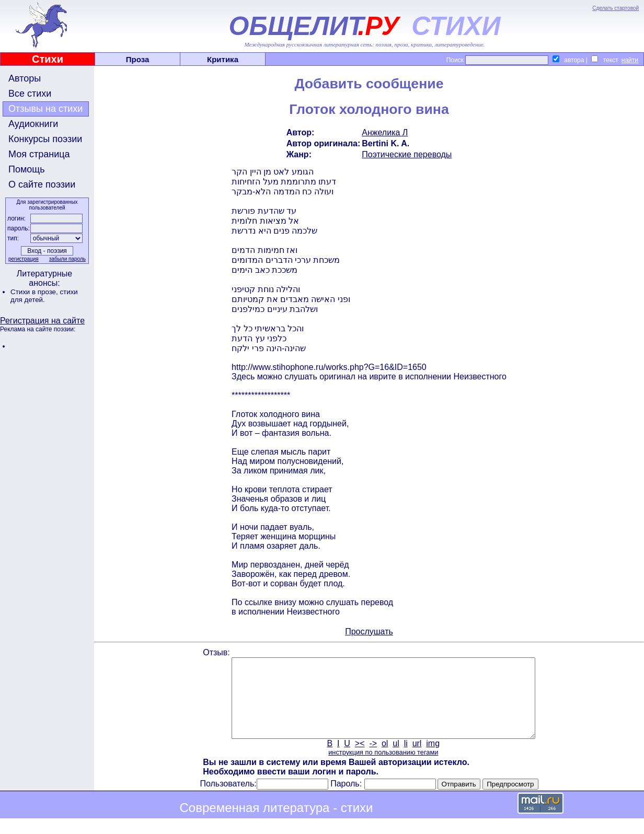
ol (385, 759)
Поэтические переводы (407, 154)
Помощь (27, 169)
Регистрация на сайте (42, 321)
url (417, 759)
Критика (223, 59)
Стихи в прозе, (35, 292)
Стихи (48, 59)
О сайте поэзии (42, 184)
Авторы (25, 78)
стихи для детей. (44, 296)
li (406, 759)
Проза (138, 59)
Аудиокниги (33, 124)
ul (396, 759)
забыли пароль (67, 259)
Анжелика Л (385, 132)
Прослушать (369, 632)
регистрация (24, 259)
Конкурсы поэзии (45, 139)
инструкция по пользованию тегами (383, 768)
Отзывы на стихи (45, 109)
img (433, 759)
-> (373, 759)
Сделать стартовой (616, 8)
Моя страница (39, 154)
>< (360, 759)
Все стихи (30, 94)
